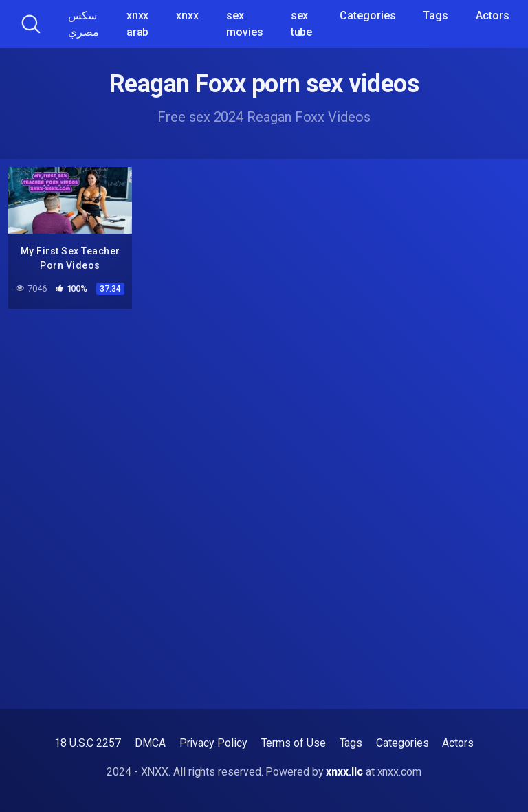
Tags (436, 15)
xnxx (187, 15)
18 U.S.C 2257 (88, 743)
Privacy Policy (213, 743)
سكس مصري (84, 24)
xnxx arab (138, 24)
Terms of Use (294, 743)
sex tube (302, 24)
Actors (493, 15)
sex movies (245, 24)
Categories (367, 15)
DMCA (150, 743)
